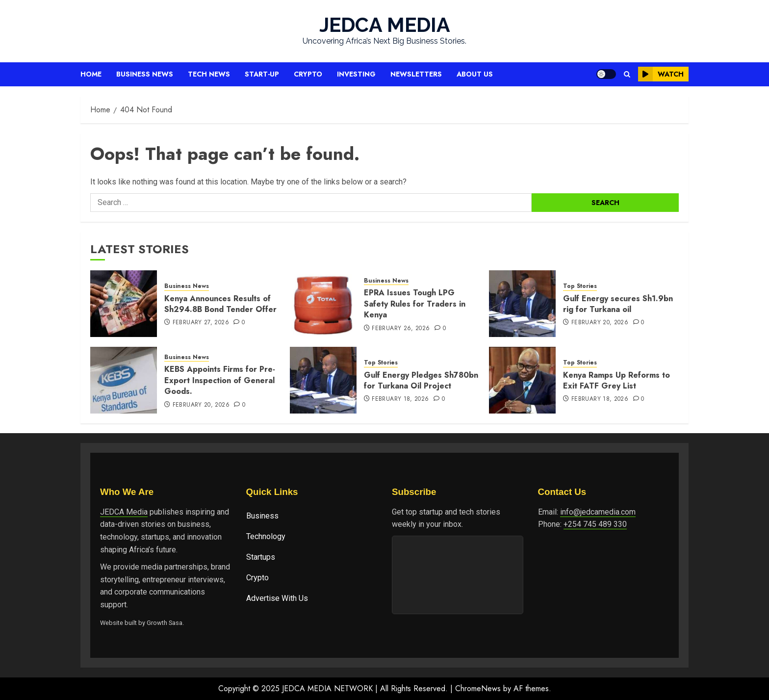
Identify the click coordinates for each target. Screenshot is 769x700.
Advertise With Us (277, 598)
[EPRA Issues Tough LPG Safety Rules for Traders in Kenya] (323, 304)
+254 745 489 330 (595, 524)
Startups (261, 557)
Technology (266, 536)
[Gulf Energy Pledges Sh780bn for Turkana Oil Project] (323, 380)
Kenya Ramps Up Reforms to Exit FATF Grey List (616, 380)
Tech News (209, 74)
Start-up (262, 74)
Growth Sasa (165, 623)
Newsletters (416, 74)
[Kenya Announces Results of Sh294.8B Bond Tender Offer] (124, 304)
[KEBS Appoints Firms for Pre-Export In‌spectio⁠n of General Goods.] (124, 380)
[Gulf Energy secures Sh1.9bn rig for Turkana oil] (522, 304)
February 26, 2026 (401, 329)
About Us (475, 74)
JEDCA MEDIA (385, 25)
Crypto (308, 74)
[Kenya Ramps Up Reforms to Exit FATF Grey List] (522, 380)
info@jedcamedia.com (598, 512)
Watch (661, 74)
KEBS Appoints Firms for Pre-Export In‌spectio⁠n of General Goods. (220, 380)
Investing (356, 74)
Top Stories (580, 286)
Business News (145, 74)
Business (262, 516)
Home (91, 74)
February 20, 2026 (600, 323)
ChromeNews (478, 688)
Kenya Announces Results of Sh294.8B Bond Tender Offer (220, 304)
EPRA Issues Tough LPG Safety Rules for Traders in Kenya (415, 304)
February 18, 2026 (400, 399)
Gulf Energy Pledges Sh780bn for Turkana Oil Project (421, 380)
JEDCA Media (124, 512)
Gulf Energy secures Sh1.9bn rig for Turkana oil (618, 304)
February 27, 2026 (201, 323)
